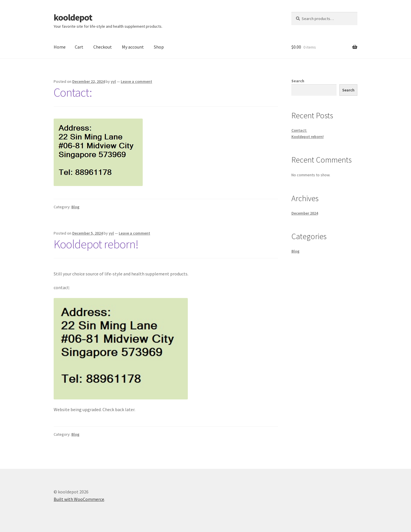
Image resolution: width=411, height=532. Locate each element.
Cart (79, 47)
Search (298, 81)
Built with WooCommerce (79, 499)
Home (60, 47)
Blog (75, 207)
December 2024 (305, 213)
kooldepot (73, 17)
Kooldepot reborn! (96, 244)
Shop (159, 47)
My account (133, 47)
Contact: (73, 92)
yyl (113, 81)
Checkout (103, 47)
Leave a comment (136, 81)
